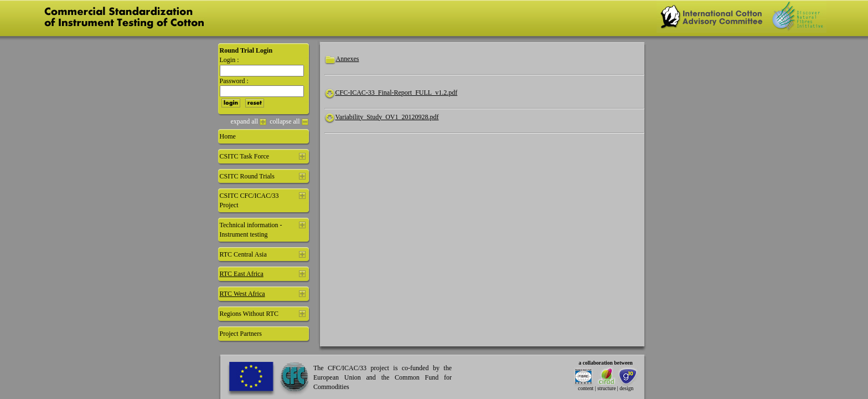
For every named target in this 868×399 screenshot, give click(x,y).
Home (228, 136)
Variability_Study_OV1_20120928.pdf (387, 117)
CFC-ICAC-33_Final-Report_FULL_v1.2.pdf (397, 93)
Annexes (348, 59)
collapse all (289, 121)
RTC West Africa (242, 294)
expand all (249, 121)
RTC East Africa (242, 274)
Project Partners (241, 334)
